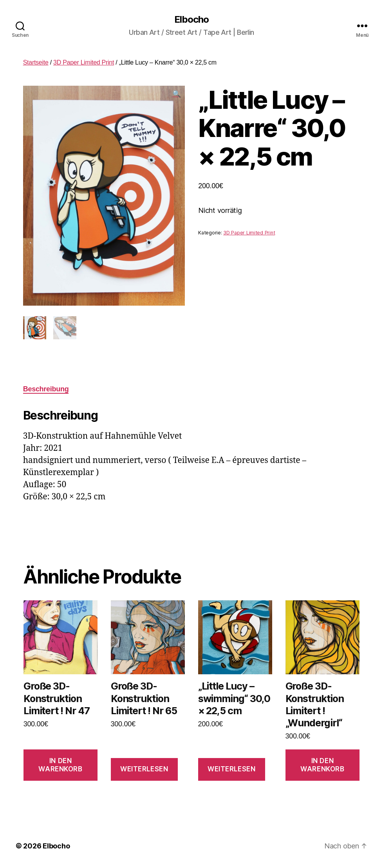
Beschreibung (46, 389)
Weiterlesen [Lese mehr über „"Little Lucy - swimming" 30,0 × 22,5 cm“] (231, 769)
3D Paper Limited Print (84, 62)
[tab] (46, 389)
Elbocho (191, 20)
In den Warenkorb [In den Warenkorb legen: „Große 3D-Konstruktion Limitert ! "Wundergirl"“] (322, 765)
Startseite (36, 62)
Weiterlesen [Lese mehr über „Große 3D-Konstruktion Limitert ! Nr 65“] (144, 769)
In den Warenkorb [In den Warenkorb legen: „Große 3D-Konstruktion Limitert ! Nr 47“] (60, 765)
